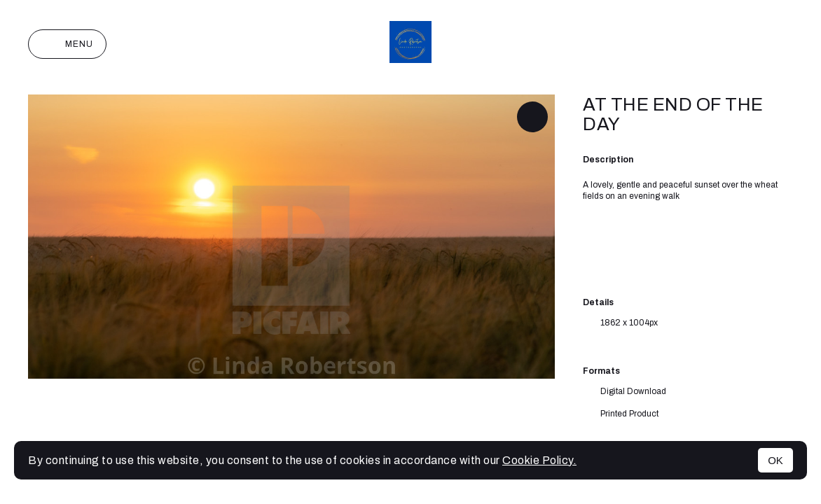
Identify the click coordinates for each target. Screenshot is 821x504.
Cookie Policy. (539, 460)
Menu (67, 44)
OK (775, 460)
